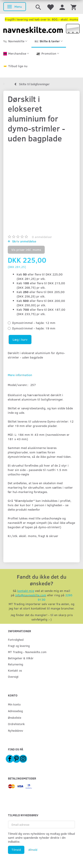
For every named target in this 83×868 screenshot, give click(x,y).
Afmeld (33, 850)
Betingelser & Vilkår (21, 658)
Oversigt (13, 677)
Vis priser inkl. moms (26, 250)
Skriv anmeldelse (24, 241)
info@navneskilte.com (31, 595)
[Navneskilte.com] (41, 28)
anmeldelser (42, 237)
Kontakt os (15, 670)
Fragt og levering (19, 646)
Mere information (20, 375)
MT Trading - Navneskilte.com (27, 652)
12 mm (34, 323)
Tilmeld (16, 850)
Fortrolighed (16, 640)
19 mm (34, 328)
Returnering (15, 664)
